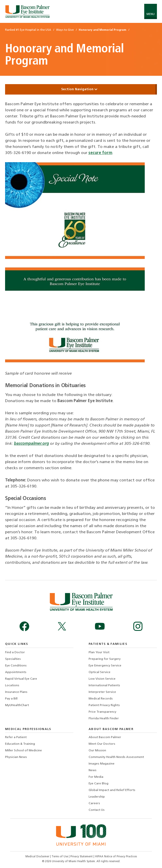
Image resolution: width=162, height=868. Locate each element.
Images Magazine (102, 764)
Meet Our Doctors (102, 744)
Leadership (97, 797)
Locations (12, 686)
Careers (94, 803)
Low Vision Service (102, 679)
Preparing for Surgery (105, 659)
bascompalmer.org (31, 444)
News (93, 770)
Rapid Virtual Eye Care (21, 679)
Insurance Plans (16, 692)
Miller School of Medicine (23, 751)
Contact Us (97, 810)
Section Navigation (81, 89)
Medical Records (101, 699)
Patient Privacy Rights (104, 705)
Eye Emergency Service (105, 666)
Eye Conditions (16, 666)
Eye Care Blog (99, 784)
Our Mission (97, 751)
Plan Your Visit (99, 652)
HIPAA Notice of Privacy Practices (116, 857)
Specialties (13, 659)
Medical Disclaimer (38, 857)
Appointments (16, 672)
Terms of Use (60, 857)
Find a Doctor (15, 652)
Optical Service (100, 672)
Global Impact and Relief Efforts (112, 790)
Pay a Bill (11, 699)
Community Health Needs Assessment (116, 757)
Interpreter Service (102, 692)
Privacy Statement (82, 857)
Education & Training (20, 744)
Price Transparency (102, 712)
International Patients (104, 686)
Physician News (16, 757)
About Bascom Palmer (105, 737)
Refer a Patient (16, 737)
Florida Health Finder (104, 719)
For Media (96, 777)
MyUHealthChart (17, 705)
